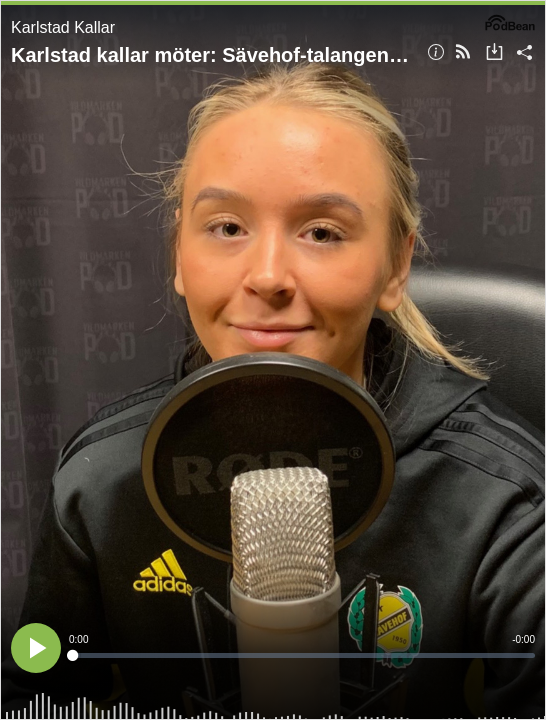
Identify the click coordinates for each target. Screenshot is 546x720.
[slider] (302, 655)
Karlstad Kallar (63, 27)
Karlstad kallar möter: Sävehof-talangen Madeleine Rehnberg (212, 55)
